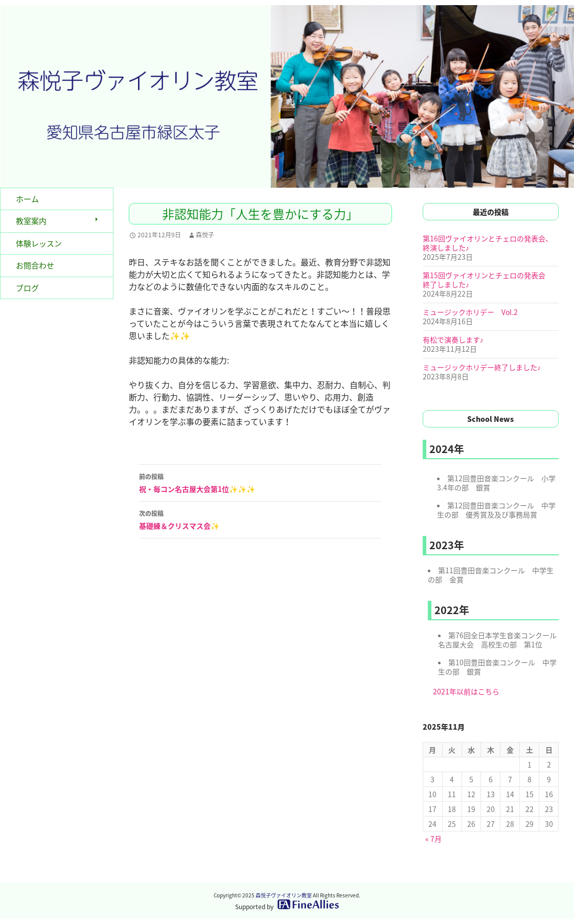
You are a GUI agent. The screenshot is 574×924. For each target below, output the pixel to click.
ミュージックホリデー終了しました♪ (482, 367)
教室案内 (31, 221)
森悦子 (205, 235)
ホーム (27, 199)
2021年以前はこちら (466, 691)
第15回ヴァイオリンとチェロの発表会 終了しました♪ (488, 280)
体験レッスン (39, 243)
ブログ (27, 288)
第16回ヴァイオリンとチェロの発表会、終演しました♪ (488, 243)
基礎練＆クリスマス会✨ (260, 519)
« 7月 (433, 839)
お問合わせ (35, 265)
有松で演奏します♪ (453, 340)
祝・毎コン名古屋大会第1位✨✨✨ (260, 482)
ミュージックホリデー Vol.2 (470, 312)
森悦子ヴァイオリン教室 (284, 895)
